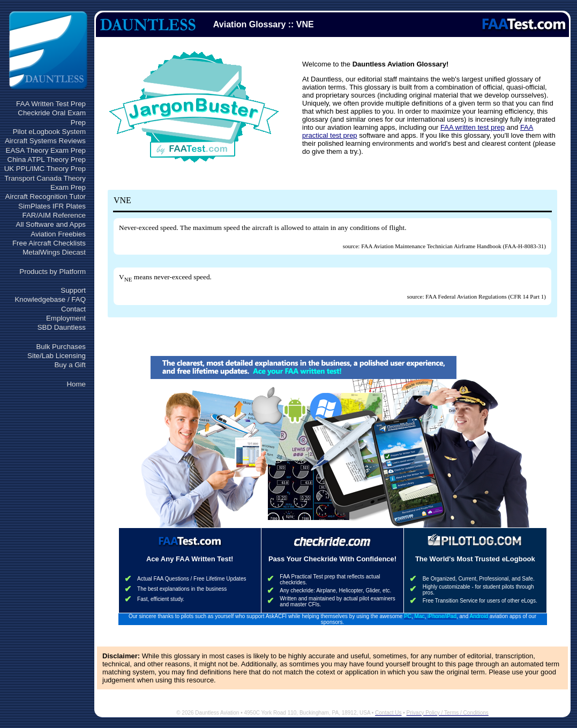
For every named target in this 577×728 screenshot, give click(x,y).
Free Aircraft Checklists (49, 243)
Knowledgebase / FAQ (50, 299)
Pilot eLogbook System (49, 132)
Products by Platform (53, 272)
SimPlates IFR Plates (52, 206)
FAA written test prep (473, 127)
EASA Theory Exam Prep (46, 150)
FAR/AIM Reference (54, 215)
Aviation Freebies (58, 234)
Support (73, 290)
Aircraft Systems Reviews (45, 141)
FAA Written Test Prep (51, 104)
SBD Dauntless (62, 327)
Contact (73, 309)
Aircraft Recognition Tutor (46, 196)
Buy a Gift (70, 365)
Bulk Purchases (61, 347)
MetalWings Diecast (54, 252)
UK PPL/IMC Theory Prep (45, 169)
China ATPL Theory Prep (47, 159)
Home (76, 384)
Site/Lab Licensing (57, 356)
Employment (66, 318)
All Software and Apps (51, 224)
